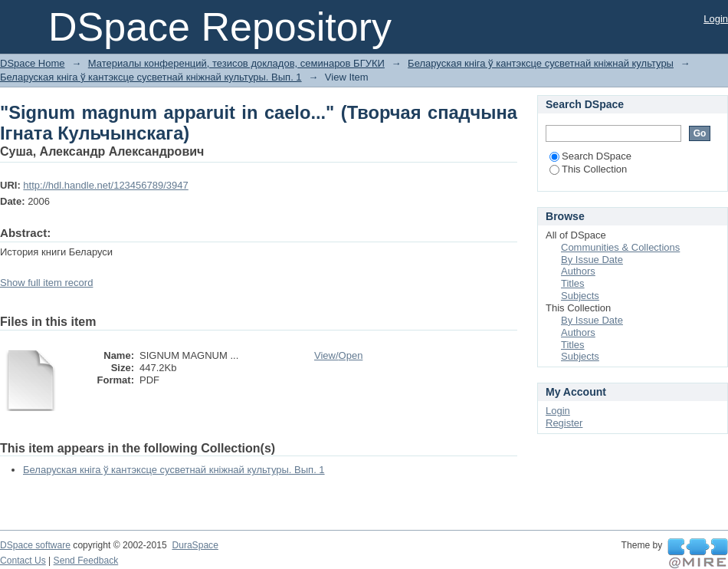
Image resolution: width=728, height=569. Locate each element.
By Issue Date (592, 260)
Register (564, 423)
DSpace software (35, 545)
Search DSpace (590, 156)
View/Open (338, 355)
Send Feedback (86, 561)
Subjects (580, 296)
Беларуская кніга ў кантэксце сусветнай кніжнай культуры (541, 63)
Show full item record (46, 283)
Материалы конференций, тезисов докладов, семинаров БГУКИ (236, 63)
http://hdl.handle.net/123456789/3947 (105, 185)
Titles (573, 283)
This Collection (588, 169)
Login (716, 19)
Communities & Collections (620, 247)
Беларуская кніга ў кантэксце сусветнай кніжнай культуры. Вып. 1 (151, 77)
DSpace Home (33, 63)
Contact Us (23, 561)
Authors (578, 271)
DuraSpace (195, 545)
